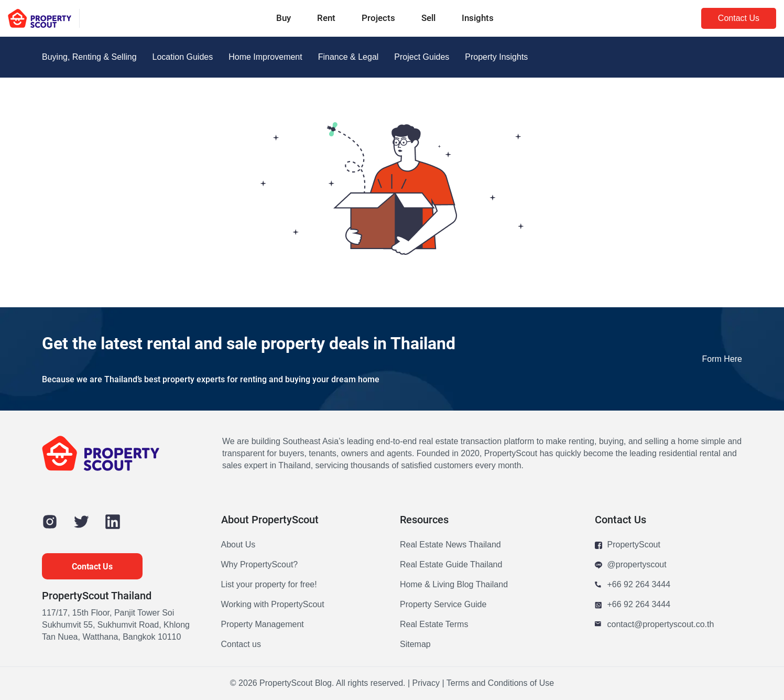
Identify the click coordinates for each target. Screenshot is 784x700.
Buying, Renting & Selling (89, 57)
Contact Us (739, 18)
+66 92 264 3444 (633, 585)
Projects (378, 18)
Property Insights (496, 57)
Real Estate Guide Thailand (451, 565)
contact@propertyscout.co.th (655, 625)
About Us (238, 545)
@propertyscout (631, 565)
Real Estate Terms (434, 624)
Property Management (263, 624)
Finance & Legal (349, 57)
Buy (284, 18)
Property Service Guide (443, 605)
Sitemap (415, 644)
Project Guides (422, 57)
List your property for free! (269, 585)
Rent (326, 18)
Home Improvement (265, 57)
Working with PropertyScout (273, 605)
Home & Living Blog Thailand (454, 585)
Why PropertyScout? (260, 565)
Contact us (241, 644)
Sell (428, 18)
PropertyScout (628, 545)
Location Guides (183, 57)
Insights (478, 18)
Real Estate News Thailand (450, 545)
